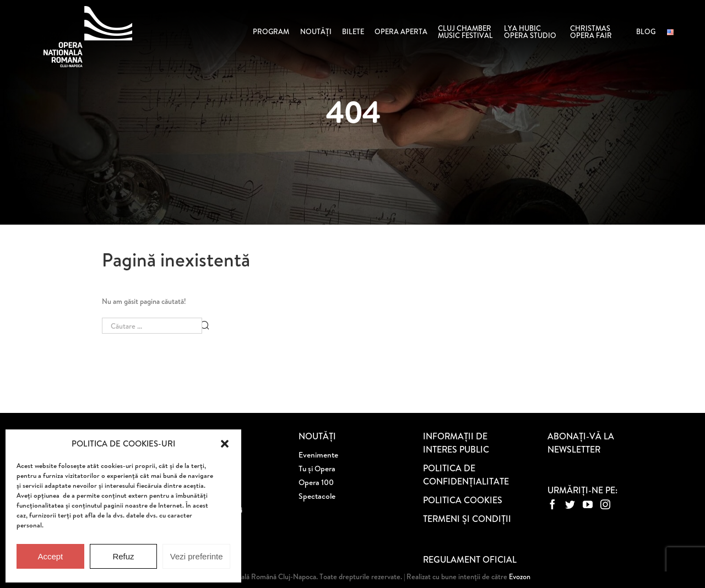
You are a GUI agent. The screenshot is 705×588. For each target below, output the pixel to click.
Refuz (123, 556)
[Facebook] (552, 504)
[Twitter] (570, 504)
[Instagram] (605, 504)
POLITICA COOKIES (463, 500)
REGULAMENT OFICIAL (470, 559)
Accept (50, 556)
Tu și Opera (317, 469)
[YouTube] (588, 504)
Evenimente (318, 455)
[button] (225, 444)
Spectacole (317, 496)
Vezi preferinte (197, 556)
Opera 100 (316, 482)
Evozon (519, 576)
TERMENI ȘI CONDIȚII (467, 519)
